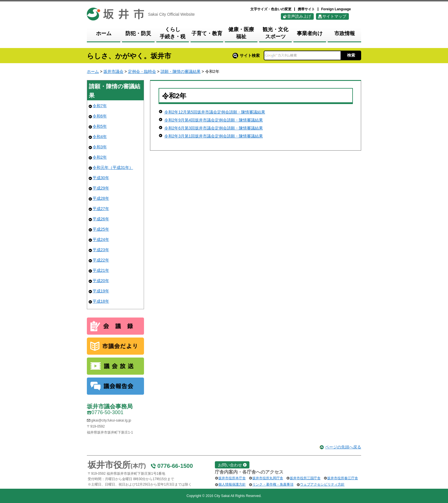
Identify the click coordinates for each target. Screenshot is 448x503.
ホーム (93, 71)
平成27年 (101, 209)
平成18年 (101, 301)
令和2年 (100, 157)
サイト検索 (246, 55)
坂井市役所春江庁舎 (343, 478)
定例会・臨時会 (142, 71)
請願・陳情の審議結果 (181, 71)
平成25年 (101, 229)
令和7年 (100, 106)
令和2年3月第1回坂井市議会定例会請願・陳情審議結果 (214, 136)
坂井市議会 (113, 71)
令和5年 (100, 126)
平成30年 (101, 178)
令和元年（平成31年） (113, 167)
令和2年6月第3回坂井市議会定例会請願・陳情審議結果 (214, 128)
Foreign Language (336, 9)
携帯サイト (306, 9)
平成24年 (101, 239)
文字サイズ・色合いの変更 (271, 9)
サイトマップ (334, 16)
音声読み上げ (299, 16)
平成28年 (101, 198)
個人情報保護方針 (232, 484)
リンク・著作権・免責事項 (273, 484)
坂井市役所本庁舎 (232, 478)
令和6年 (100, 116)
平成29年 (101, 188)
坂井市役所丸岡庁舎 (268, 478)
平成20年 (101, 281)
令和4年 (100, 137)
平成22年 (101, 260)
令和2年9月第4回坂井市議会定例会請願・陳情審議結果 (214, 120)
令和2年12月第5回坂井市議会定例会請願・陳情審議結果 (215, 112)
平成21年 (101, 270)
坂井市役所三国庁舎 (305, 478)
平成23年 (101, 250)
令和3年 (100, 147)
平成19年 (101, 291)
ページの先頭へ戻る (343, 447)
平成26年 (101, 219)
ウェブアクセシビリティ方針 (322, 484)
